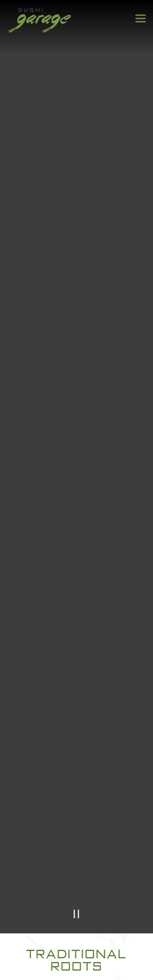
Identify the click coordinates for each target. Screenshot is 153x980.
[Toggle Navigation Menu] (141, 19)
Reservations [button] (77, 945)
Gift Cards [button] (77, 969)
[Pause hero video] (76, 914)
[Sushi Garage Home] (40, 20)
